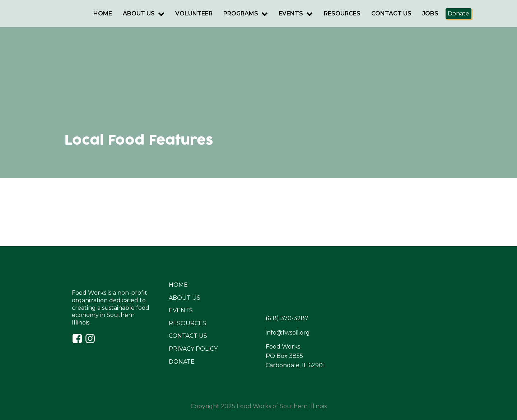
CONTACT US (188, 336)
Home (103, 13)
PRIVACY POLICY (193, 349)
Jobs (430, 13)
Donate (458, 13)
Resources (342, 13)
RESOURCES (187, 323)
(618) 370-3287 (287, 318)
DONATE (182, 362)
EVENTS (181, 310)
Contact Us (391, 13)
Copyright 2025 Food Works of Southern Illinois (259, 406)
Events (296, 13)
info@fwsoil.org (288, 333)
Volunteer (194, 13)
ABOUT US (185, 298)
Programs (246, 13)
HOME (178, 285)
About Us (144, 13)
